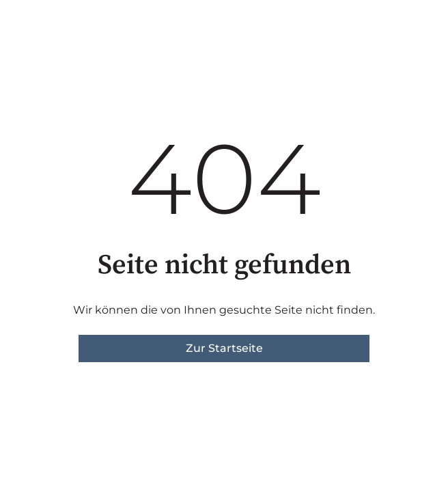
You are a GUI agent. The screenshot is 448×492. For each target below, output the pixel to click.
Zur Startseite (224, 348)
